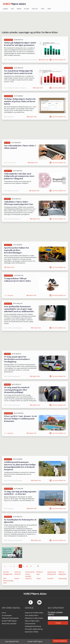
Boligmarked (52, 574)
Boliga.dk (10, 295)
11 (31, 566)
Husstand (17, 574)
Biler (5, 578)
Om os (4, 613)
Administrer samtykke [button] (9, 624)
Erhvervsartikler (30, 624)
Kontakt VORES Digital (9, 621)
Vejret (49, 9)
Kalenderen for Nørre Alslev (34, 618)
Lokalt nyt (35, 9)
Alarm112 (5, 9)
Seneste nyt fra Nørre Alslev (34, 613)
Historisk (50, 578)
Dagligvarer (62, 574)
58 (38, 566)
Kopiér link (45, 60)
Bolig (12, 9)
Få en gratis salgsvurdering (34, 629)
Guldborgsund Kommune (33, 626)
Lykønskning (51, 572)
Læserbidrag (62, 578)
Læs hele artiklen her (59, 60)
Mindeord (40, 572)
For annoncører (7, 615)
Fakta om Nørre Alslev (32, 621)
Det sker (27, 9)
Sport (43, 9)
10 (27, 566)
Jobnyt (39, 578)
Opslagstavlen (8, 574)
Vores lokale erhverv (32, 615)
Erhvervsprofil (30, 572)
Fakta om (61, 572)
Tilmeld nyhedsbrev (60, 641)
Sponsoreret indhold (32, 632)
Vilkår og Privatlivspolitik (10, 618)
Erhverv (19, 9)
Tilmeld (58, 623)
